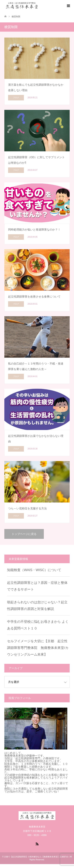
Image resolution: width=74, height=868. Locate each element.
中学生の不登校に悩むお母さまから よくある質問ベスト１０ (38, 625)
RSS (37, 844)
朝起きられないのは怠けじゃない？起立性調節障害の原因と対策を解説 (37, 606)
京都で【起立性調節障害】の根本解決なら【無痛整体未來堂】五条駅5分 (36, 857)
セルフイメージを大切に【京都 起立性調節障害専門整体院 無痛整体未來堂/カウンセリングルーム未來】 (38, 648)
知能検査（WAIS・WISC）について (34, 570)
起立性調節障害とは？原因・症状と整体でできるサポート (37, 586)
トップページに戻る (24, 534)
